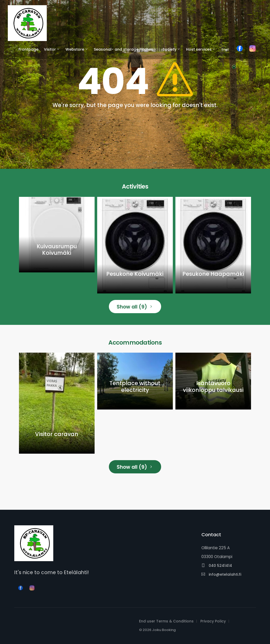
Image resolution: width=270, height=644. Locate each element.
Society (170, 49)
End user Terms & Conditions (166, 621)
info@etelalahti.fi (221, 574)
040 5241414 (217, 566)
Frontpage (28, 49)
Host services (199, 49)
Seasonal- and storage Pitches (123, 49)
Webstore (75, 49)
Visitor (50, 49)
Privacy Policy (213, 621)
